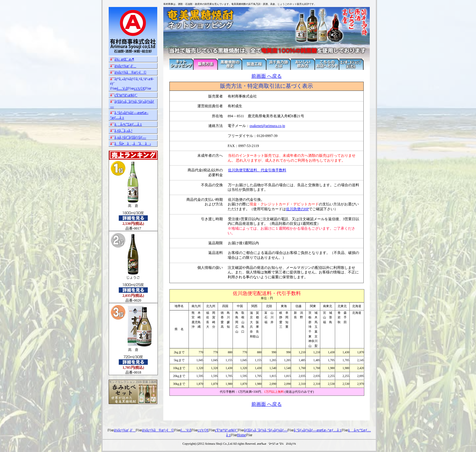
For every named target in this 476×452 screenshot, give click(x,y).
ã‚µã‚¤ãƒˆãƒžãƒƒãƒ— (130, 137)
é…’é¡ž (122, 88)
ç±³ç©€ (139, 88)
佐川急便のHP (297, 209)
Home (241, 435)
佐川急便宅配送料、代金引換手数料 (257, 170)
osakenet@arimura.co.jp (267, 126)
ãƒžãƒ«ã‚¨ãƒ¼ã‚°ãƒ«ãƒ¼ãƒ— (266, 430)
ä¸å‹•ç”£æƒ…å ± (128, 124)
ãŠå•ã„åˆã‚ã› (133, 144)
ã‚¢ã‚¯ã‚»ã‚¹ (123, 131)
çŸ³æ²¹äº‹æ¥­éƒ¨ (126, 95)
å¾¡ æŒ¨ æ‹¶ (124, 59)
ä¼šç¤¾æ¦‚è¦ (125, 66)
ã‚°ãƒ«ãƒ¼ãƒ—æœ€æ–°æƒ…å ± (318, 430)
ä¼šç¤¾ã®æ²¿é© (130, 72)
